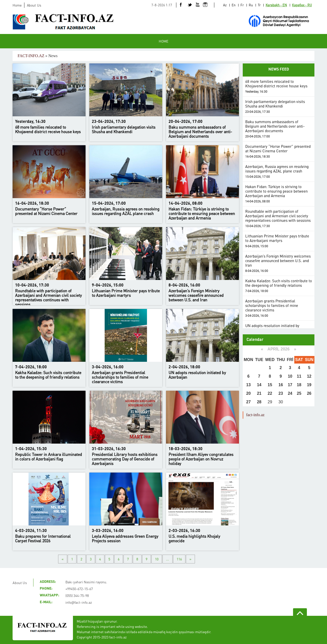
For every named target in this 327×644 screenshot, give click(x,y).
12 (309, 376)
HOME (163, 41)
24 (290, 393)
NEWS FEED (279, 70)
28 (259, 402)
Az (225, 5)
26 (309, 393)
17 (290, 385)
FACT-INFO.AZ (31, 56)
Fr (242, 5)
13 (249, 385)
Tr (259, 5)
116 (179, 559)
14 (259, 385)
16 (281, 385)
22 (270, 393)
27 (249, 402)
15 (270, 385)
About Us (34, 5)
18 (299, 385)
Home (17, 5)
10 (157, 559)
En (234, 5)
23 (281, 393)
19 (309, 385)
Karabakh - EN (276, 5)
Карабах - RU (302, 5)
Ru (251, 5)
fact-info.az (255, 415)
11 (299, 376)
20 (249, 393)
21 (259, 393)
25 (299, 393)
